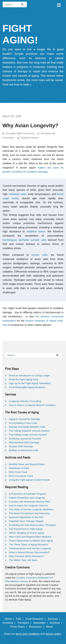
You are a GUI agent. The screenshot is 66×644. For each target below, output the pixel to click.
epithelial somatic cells (32, 240)
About (51, 627)
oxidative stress (36, 231)
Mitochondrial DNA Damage (24, 442)
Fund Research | (36, 619)
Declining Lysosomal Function (25, 439)
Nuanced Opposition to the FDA (26, 517)
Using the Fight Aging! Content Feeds (29, 480)
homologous (10, 240)
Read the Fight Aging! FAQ (23, 379)
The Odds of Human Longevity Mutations (31, 509)
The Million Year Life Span (23, 560)
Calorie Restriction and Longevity (27, 498)
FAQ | (20, 619)
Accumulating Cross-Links (23, 423)
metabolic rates (18, 194)
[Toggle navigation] (59, 5)
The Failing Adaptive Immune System (29, 431)
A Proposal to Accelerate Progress (28, 494)
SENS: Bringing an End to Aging (26, 533)
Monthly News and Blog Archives (27, 464)
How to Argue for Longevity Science (28, 505)
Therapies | (25, 623)
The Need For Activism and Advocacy (29, 513)
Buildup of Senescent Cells (24, 450)
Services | (54, 619)
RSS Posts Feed (18, 472)
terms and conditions (28, 634)
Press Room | (19, 627)
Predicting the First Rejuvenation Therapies (32, 525)
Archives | (57, 623)
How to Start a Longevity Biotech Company (32, 405)
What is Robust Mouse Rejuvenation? (29, 552)
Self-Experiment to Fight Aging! (26, 529)
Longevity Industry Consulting (25, 401)
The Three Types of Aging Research (28, 544)
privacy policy (53, 634)
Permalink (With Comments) (20, 133)
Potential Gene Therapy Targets (26, 521)
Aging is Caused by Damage (24, 419)
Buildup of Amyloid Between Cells (27, 427)
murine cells (39, 255)
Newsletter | (41, 623)
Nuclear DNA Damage (21, 446)
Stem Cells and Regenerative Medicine (30, 537)
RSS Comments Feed (21, 476)
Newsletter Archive (19, 468)
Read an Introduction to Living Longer (29, 375)
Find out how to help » (17, 85)
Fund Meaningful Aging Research (27, 387)
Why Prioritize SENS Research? (26, 556)
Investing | (9, 623)
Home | (10, 619)
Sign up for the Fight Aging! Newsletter (30, 383)
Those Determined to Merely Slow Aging (31, 541)
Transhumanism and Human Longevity (30, 548)
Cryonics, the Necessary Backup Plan (29, 502)
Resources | (37, 627)
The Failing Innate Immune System (28, 435)
